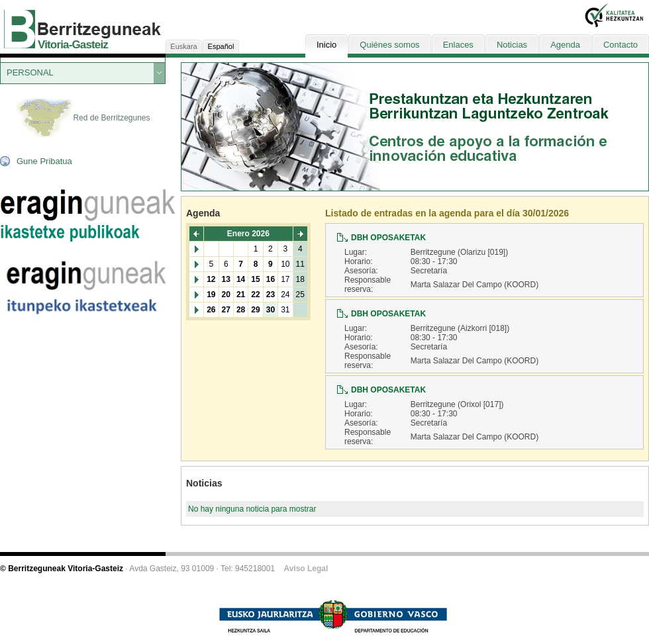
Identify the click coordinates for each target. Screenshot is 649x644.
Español (221, 46)
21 (241, 295)
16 (271, 279)
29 (255, 310)
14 (241, 279)
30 (271, 310)
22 (255, 295)
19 (211, 295)
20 (226, 295)
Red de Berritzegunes (82, 118)
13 (226, 279)
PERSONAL (30, 72)
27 (226, 310)
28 (241, 310)
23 (271, 295)
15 (255, 279)
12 (211, 279)
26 (211, 310)
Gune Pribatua (44, 161)
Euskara (183, 46)
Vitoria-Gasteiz (73, 45)
